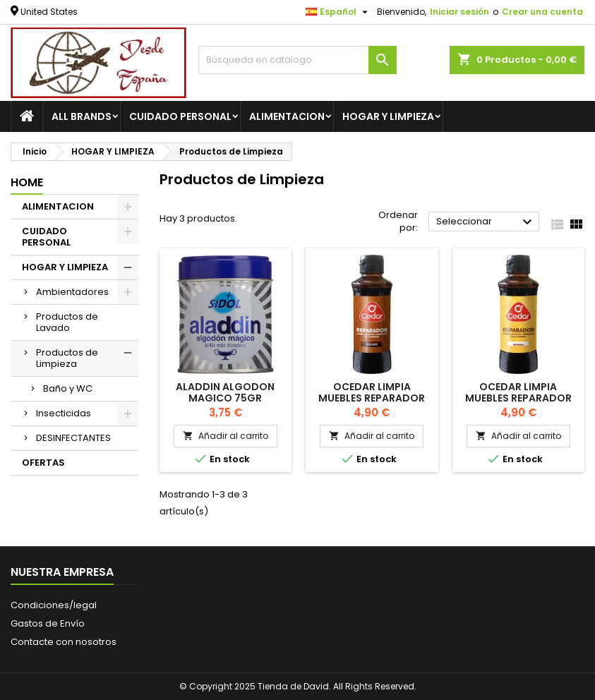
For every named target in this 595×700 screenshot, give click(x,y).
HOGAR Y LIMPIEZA (388, 116)
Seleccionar (486, 222)
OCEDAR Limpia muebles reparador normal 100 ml (518, 398)
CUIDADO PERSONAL (180, 116)
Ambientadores (72, 292)
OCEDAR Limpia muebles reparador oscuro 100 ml (372, 398)
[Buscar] (297, 60)
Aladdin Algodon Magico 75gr (225, 392)
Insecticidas (64, 413)
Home (27, 182)
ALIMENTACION (287, 116)
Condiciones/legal (54, 605)
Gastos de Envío (48, 623)
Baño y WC (68, 388)
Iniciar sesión (459, 12)
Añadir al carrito (226, 436)
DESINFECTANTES (73, 438)
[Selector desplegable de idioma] (338, 12)
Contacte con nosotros (64, 642)
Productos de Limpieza (67, 358)
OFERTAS (43, 463)
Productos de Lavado (67, 322)
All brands (82, 116)
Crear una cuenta (542, 12)
